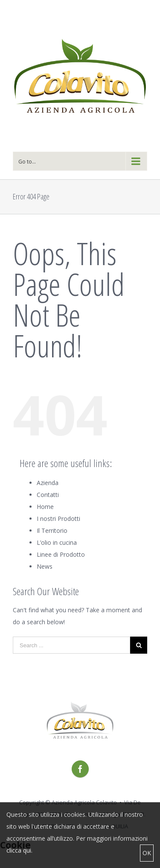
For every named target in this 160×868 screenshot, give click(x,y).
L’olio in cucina (57, 542)
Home (45, 507)
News (45, 566)
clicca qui (19, 850)
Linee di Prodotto (61, 554)
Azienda (48, 483)
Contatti (48, 495)
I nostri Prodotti (58, 519)
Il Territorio (52, 530)
